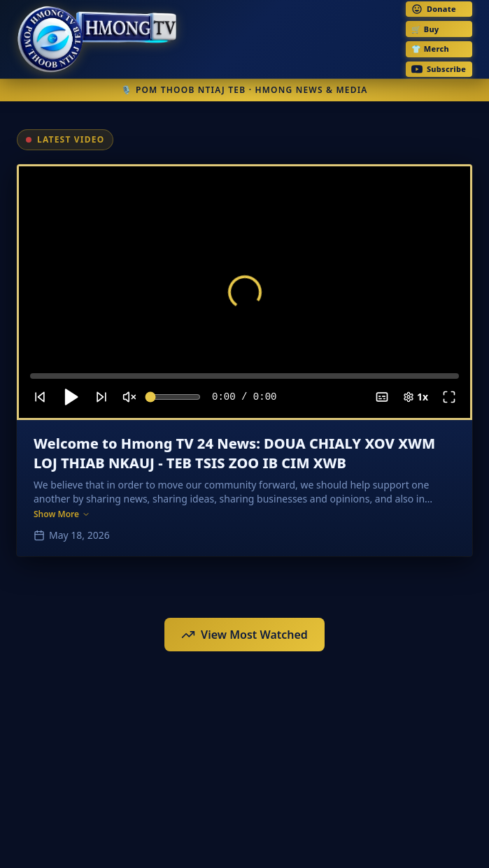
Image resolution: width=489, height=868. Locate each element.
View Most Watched (244, 635)
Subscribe (439, 69)
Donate (434, 9)
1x (416, 397)
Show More (62, 514)
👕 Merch (430, 49)
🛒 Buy (425, 29)
